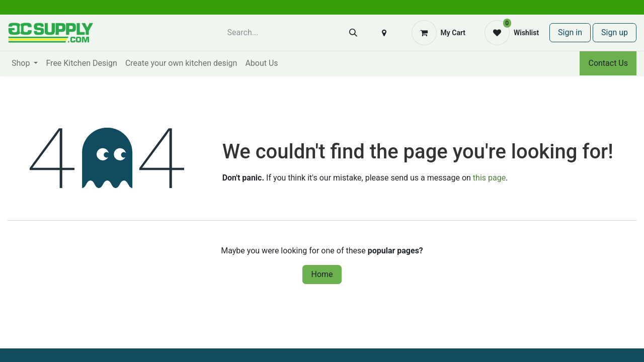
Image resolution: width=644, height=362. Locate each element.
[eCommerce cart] (438, 33)
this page (489, 178)
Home (322, 274)
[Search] (353, 33)
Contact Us (608, 63)
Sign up (615, 32)
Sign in (570, 32)
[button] (384, 33)
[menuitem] (25, 63)
